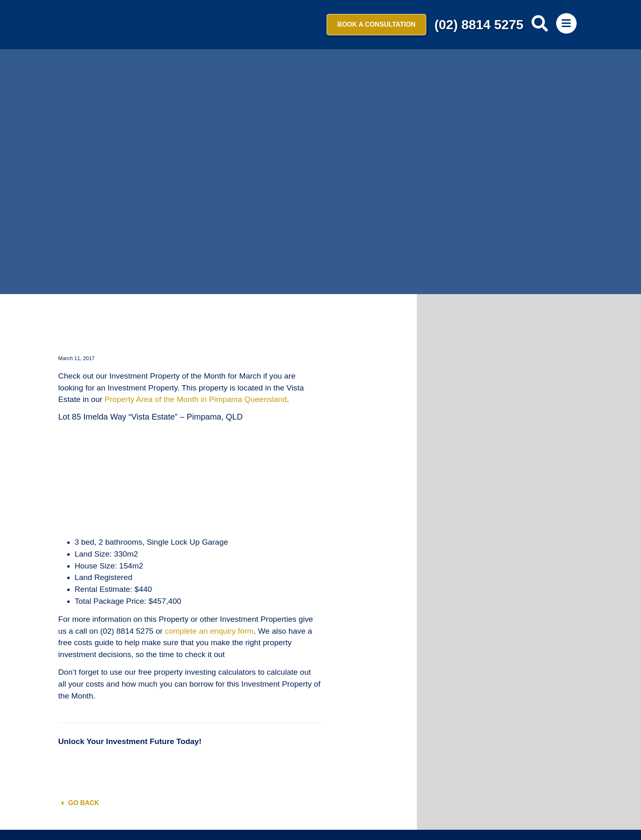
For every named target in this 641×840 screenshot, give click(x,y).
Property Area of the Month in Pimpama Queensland (196, 399)
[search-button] (540, 23)
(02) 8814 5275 (479, 25)
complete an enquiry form (209, 631)
